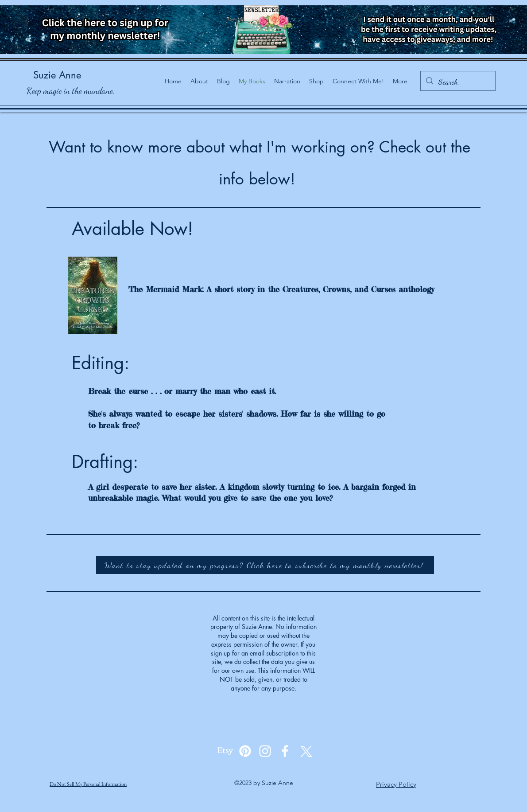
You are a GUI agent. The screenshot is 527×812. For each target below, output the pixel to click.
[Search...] (457, 82)
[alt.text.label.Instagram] (265, 751)
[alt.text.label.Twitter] (305, 751)
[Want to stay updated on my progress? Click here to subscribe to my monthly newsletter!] (265, 565)
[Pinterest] (245, 751)
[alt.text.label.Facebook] (285, 751)
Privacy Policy (396, 784)
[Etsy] (225, 751)
